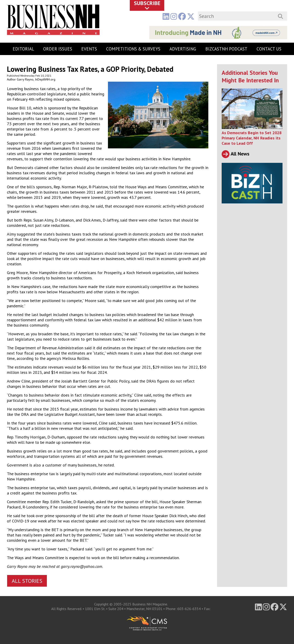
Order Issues (58, 49)
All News (236, 154)
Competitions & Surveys (133, 49)
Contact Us (269, 49)
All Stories (27, 581)
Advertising (183, 49)
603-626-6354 (189, 609)
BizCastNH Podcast (226, 49)
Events (89, 49)
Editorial (23, 49)
